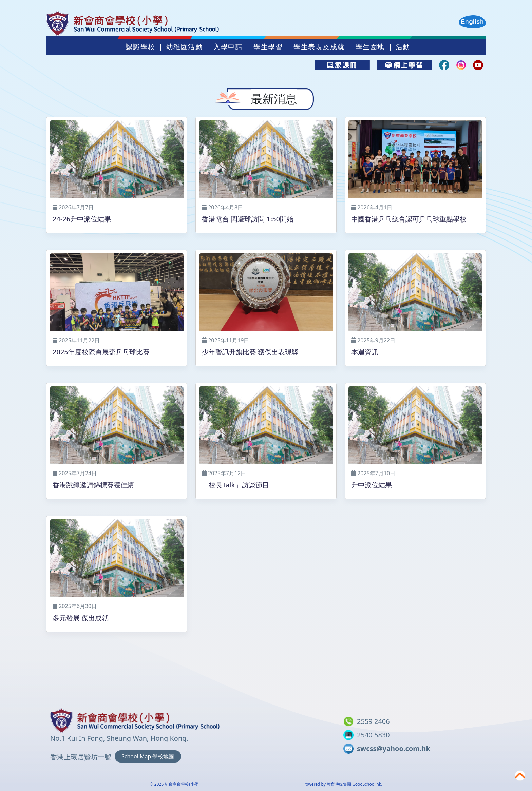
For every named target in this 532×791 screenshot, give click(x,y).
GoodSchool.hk (367, 784)
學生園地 (370, 47)
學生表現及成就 (319, 47)
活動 (403, 47)
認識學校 (140, 47)
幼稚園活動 (185, 47)
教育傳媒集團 (339, 784)
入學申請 (228, 47)
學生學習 (268, 47)
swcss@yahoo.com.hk (394, 748)
